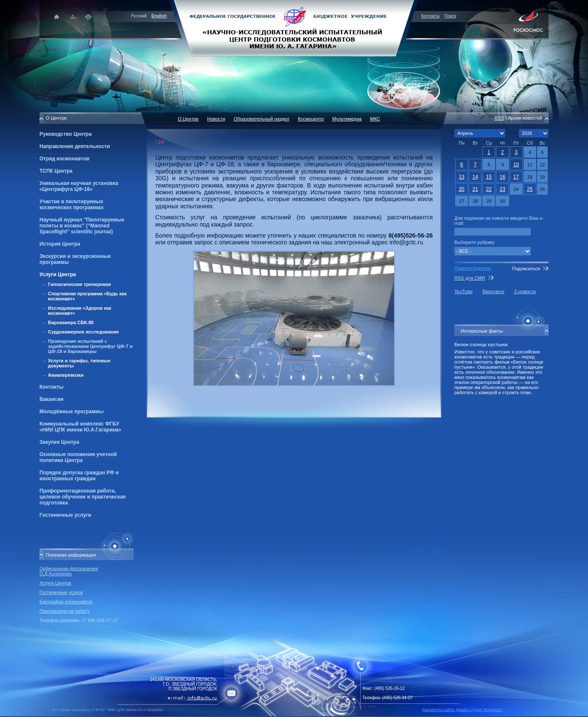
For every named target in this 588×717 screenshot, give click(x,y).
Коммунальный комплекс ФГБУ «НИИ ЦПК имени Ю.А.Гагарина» (80, 427)
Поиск (450, 16)
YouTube (463, 291)
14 (475, 177)
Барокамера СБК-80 (71, 322)
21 (475, 189)
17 (516, 177)
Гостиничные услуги (65, 515)
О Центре (188, 119)
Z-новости (525, 291)
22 (489, 189)
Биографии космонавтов (66, 602)
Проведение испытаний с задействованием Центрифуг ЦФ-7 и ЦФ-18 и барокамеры (90, 346)
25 (530, 189)
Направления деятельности (75, 146)
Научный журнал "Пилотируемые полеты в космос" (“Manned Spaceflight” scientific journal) (82, 226)
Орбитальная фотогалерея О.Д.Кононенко (69, 571)
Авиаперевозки (66, 375)
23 (503, 189)
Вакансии (52, 399)
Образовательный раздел (262, 119)
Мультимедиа (347, 119)
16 (503, 177)
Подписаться (526, 269)
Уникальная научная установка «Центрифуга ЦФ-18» (79, 186)
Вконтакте (493, 291)
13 (461, 177)
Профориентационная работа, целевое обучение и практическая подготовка (83, 497)
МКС (375, 119)
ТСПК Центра (56, 171)
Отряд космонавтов (64, 159)
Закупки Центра (59, 442)
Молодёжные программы (71, 412)
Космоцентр (311, 119)
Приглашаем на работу (64, 611)
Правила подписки (473, 268)
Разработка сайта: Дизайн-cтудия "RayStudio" (463, 710)
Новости (216, 119)
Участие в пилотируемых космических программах (71, 204)
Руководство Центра (66, 134)
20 (461, 189)
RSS (500, 118)
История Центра (60, 244)
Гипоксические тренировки (79, 284)
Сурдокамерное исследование (83, 332)
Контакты (430, 16)
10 (516, 165)
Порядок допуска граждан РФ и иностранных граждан (79, 476)
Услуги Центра (58, 274)
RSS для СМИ (470, 278)
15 (489, 177)
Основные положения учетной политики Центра (78, 457)
